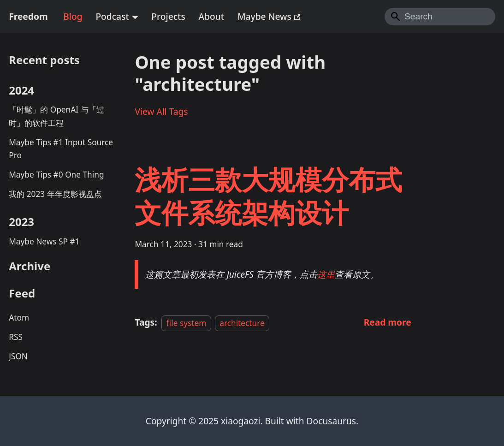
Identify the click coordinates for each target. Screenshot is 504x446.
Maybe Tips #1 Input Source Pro (61, 149)
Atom (19, 318)
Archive (30, 266)
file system (187, 323)
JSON (18, 356)
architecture (242, 323)
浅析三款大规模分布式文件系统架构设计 (268, 196)
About (212, 16)
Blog (73, 16)
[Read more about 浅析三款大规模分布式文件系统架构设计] (388, 322)
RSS (16, 337)
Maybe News (269, 16)
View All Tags (161, 111)
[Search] (440, 17)
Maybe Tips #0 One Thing (56, 175)
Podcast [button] (112, 16)
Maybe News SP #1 (44, 241)
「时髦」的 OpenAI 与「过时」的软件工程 (56, 116)
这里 (326, 274)
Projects (168, 16)
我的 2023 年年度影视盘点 (55, 194)
